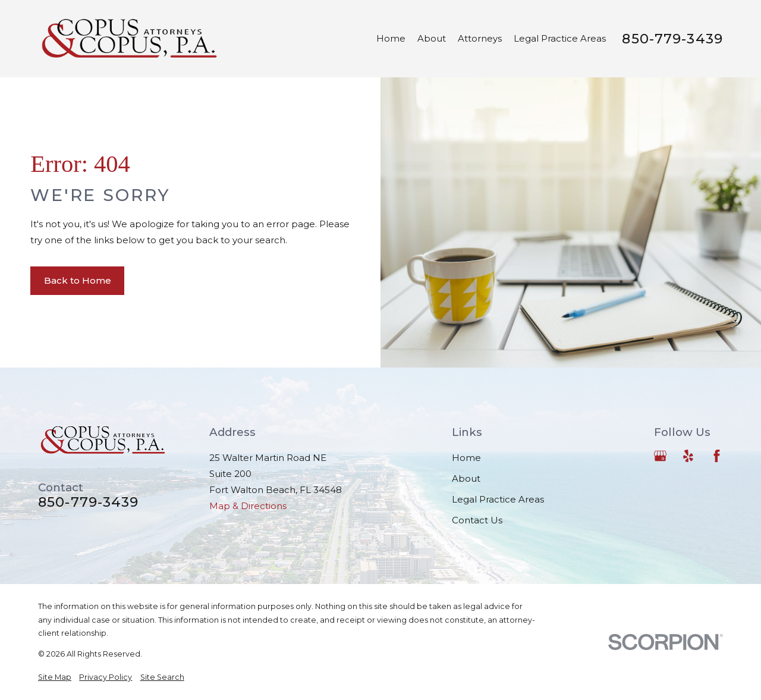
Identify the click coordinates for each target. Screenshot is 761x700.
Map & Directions (248, 506)
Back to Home (78, 280)
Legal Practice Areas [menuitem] (560, 38)
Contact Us (477, 520)
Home (466, 458)
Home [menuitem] (391, 38)
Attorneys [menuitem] (480, 38)
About (466, 478)
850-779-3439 (672, 39)
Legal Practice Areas (498, 499)
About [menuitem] (432, 38)
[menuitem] (55, 678)
